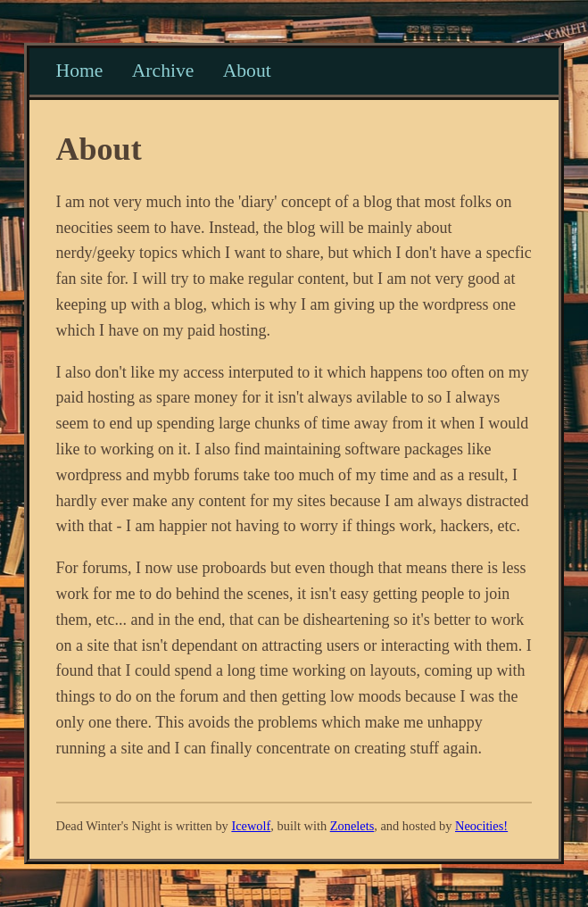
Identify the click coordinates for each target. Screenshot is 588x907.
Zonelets (352, 826)
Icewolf (251, 826)
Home (80, 71)
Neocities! (481, 826)
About (247, 71)
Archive (163, 71)
